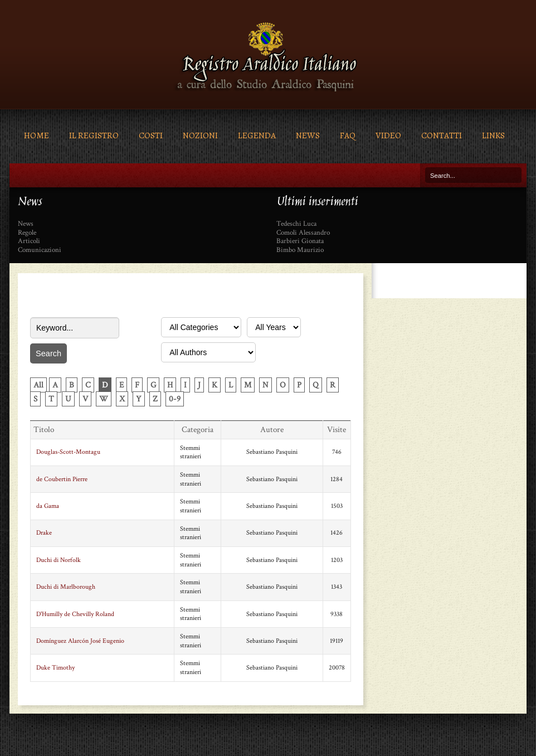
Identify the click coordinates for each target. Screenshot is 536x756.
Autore (272, 430)
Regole (27, 233)
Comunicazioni (40, 250)
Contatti (442, 135)
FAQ (348, 135)
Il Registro (94, 135)
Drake (44, 533)
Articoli (29, 241)
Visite (337, 430)
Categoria (198, 430)
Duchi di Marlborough (66, 587)
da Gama (48, 506)
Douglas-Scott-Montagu (68, 452)
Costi (151, 135)
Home (36, 135)
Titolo (44, 430)
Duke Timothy (55, 668)
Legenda (257, 135)
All (38, 385)
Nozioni (200, 135)
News (308, 135)
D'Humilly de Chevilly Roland (75, 614)
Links (493, 135)
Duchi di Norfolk (59, 560)
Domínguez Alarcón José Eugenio (80, 641)
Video (388, 135)
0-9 (175, 399)
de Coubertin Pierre (62, 479)
